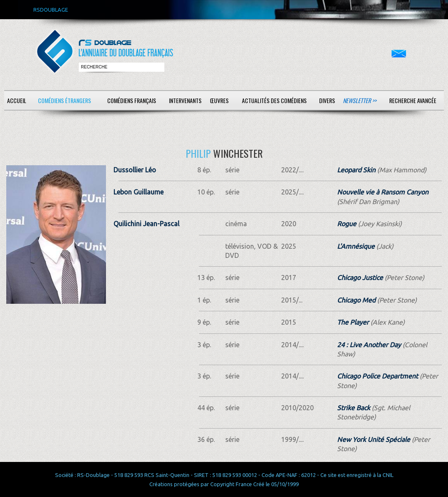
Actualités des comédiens (274, 100)
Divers (327, 100)
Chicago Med (356, 300)
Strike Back (354, 408)
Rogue (347, 224)
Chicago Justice (360, 278)
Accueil (17, 100)
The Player (353, 322)
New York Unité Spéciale (374, 439)
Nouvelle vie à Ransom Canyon (383, 192)
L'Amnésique (356, 246)
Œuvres (219, 100)
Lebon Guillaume (138, 192)
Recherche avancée (413, 100)
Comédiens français (132, 100)
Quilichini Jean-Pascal (146, 224)
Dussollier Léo (135, 170)
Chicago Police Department (378, 376)
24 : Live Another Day (369, 345)
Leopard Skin (356, 170)
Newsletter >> (360, 100)
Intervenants (185, 100)
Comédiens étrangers (64, 100)
